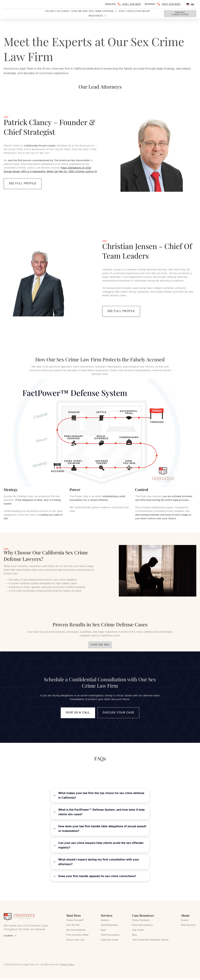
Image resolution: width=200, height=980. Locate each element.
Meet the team (188, 925)
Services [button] (107, 915)
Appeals (105, 920)
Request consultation (180, 14)
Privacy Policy (67, 965)
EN (190, 4)
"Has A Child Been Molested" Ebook (150, 940)
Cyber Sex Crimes (110, 940)
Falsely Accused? (58, 11)
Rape (103, 930)
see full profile (23, 184)
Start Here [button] (74, 915)
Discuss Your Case (118, 713)
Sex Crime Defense (76, 930)
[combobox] (190, 4)
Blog (134, 935)
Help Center (138, 930)
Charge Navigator (141, 920)
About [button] (185, 915)
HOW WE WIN (100, 645)
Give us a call (78, 713)
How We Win (79, 11)
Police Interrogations (142, 925)
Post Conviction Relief (135, 11)
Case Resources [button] (143, 915)
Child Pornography (110, 935)
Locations (10, 936)
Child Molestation (109, 925)
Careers (185, 920)
